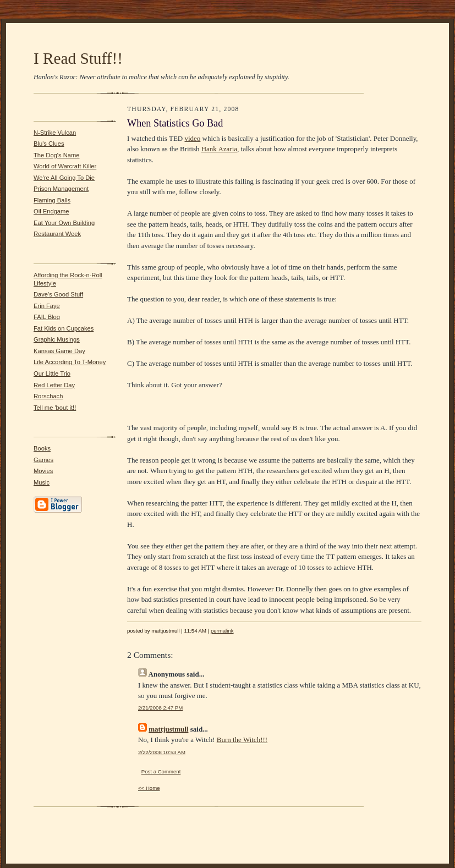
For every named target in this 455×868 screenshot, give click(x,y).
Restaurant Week (57, 234)
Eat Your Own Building (64, 223)
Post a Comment (161, 771)
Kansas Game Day (59, 351)
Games (43, 460)
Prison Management (61, 189)
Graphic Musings (57, 339)
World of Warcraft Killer (65, 166)
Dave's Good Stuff (58, 294)
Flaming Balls (52, 200)
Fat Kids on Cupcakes (64, 328)
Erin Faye (47, 306)
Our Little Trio (52, 373)
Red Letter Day (54, 385)
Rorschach (48, 396)
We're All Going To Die (64, 178)
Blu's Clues (49, 144)
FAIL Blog (47, 317)
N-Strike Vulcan (55, 133)
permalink (222, 631)
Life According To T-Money (70, 362)
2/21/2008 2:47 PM (160, 708)
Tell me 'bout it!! (55, 408)
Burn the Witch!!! (242, 740)
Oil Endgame (51, 211)
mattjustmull (168, 729)
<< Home (149, 788)
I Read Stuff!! (78, 58)
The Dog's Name (56, 155)
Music (42, 482)
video (192, 138)
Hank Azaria (219, 149)
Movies (43, 471)
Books (42, 448)
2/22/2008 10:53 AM (162, 752)
